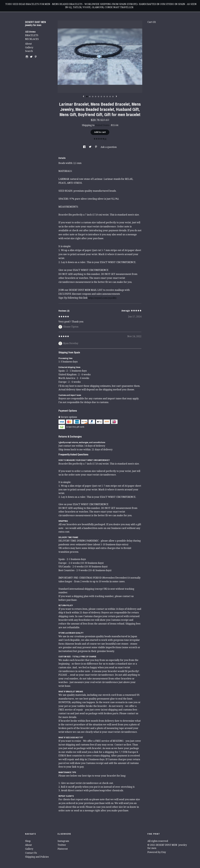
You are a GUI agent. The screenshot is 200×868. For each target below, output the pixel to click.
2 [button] (90, 97)
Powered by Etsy (157, 852)
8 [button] (107, 97)
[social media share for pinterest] (96, 147)
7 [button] (104, 97)
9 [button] (110, 97)
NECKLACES (32, 39)
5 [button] (98, 97)
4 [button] (96, 97)
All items (30, 32)
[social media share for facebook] (85, 147)
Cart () (152, 22)
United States (102, 125)
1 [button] (87, 97)
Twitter (62, 845)
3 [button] (93, 97)
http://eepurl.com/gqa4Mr (102, 298)
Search (29, 51)
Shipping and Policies (37, 857)
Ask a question (109, 147)
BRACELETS (32, 35)
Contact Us (31, 853)
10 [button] (113, 97)
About (28, 44)
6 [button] (101, 97)
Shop (28, 841)
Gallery (29, 47)
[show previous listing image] (83, 97)
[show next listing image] (116, 97)
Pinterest (63, 849)
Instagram (63, 841)
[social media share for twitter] (90, 147)
